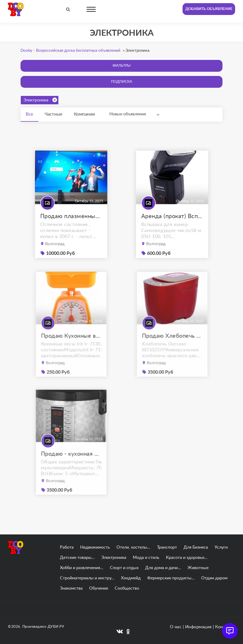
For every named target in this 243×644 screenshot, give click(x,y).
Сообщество (127, 588)
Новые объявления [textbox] (128, 114)
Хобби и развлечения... (82, 568)
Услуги (221, 547)
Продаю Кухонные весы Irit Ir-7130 (71, 343)
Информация (198, 627)
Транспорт (167, 547)
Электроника (40, 100)
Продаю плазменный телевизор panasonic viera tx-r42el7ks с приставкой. (71, 216)
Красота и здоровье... (187, 558)
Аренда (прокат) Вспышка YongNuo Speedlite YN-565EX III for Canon (172, 216)
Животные (198, 568)
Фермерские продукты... (171, 578)
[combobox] (136, 114)
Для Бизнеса (196, 547)
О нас (176, 627)
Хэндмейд (131, 578)
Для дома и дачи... (163, 568)
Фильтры (122, 66)
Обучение (99, 588)
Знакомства (71, 588)
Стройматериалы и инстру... (87, 578)
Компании (84, 114)
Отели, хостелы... (133, 547)
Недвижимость (95, 547)
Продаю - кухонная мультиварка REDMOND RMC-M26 (71, 461)
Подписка (121, 82)
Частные (54, 114)
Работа (67, 547)
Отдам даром (214, 578)
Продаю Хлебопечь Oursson (172, 343)
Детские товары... (77, 558)
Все (29, 114)
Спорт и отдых (124, 568)
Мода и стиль (146, 558)
